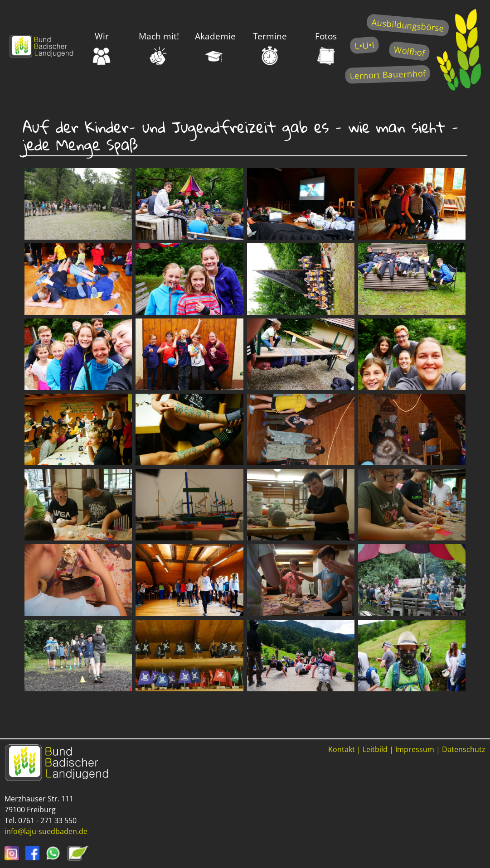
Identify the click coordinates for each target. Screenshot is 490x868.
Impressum (415, 749)
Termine (270, 48)
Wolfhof (409, 51)
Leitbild (375, 749)
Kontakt (342, 749)
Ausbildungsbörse (408, 25)
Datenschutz (464, 749)
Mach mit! (159, 48)
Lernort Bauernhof (388, 75)
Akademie (215, 48)
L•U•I (364, 45)
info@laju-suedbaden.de (46, 831)
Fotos (326, 48)
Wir (102, 48)
